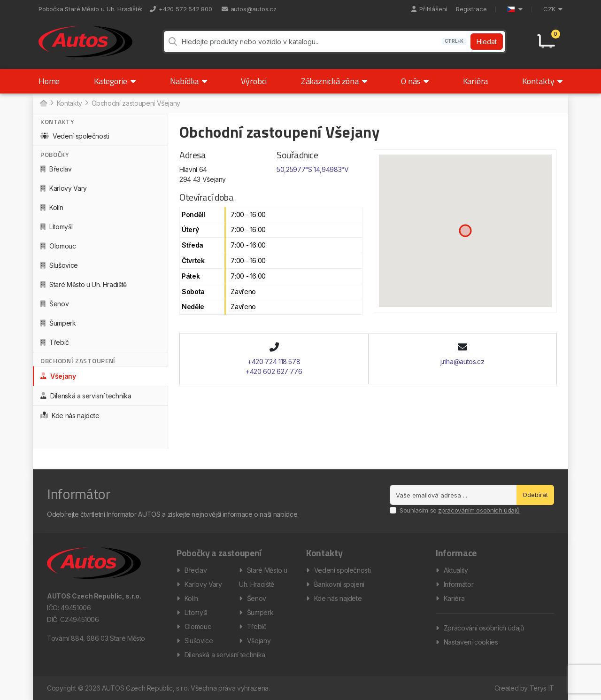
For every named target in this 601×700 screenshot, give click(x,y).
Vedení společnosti (75, 136)
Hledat (487, 42)
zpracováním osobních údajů (479, 510)
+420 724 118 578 (274, 362)
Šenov (54, 304)
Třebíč (55, 342)
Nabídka (189, 81)
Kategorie (115, 81)
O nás (415, 81)
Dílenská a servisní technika (86, 396)
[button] (465, 231)
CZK (553, 9)
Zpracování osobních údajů (484, 628)
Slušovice (59, 265)
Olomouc (58, 246)
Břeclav (56, 169)
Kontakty (542, 81)
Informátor (459, 584)
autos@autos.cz (249, 9)
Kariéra (476, 81)
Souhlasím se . (460, 510)
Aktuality (456, 570)
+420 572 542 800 (181, 9)
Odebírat (535, 495)
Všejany (58, 376)
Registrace (471, 9)
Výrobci (254, 81)
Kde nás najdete (70, 416)
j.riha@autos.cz (462, 362)
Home (49, 81)
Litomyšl (56, 227)
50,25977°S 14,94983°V (313, 169)
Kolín (52, 207)
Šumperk (58, 323)
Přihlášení (429, 9)
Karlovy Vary (64, 188)
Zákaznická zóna (334, 81)
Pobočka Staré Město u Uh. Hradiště (90, 9)
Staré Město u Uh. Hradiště (84, 284)
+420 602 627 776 (274, 371)
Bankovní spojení (339, 584)
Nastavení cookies (471, 642)
